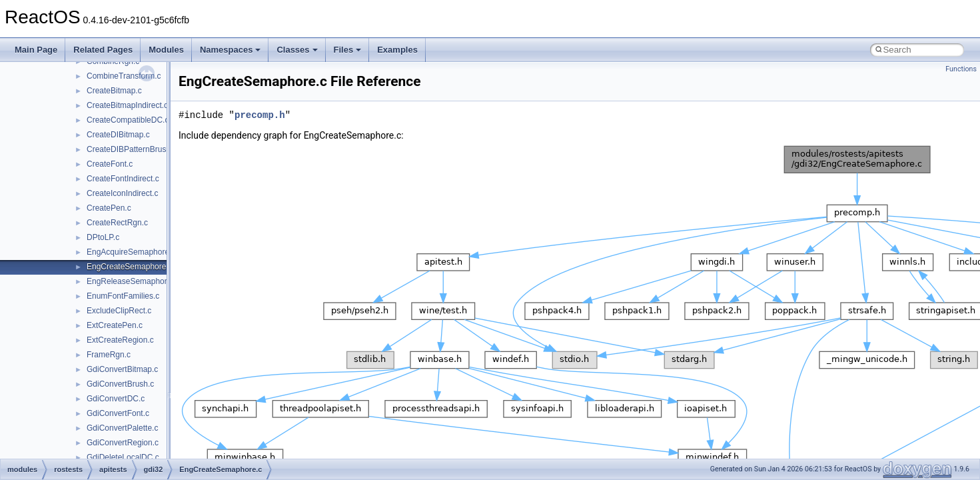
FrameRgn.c (109, 355)
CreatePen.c (109, 208)
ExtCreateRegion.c (120, 340)
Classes (297, 50)
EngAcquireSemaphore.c (131, 252)
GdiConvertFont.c (118, 413)
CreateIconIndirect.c (122, 193)
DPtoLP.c (103, 237)
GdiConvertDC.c (116, 399)
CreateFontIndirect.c (123, 179)
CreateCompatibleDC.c (128, 120)
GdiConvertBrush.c (120, 384)
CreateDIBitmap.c (118, 135)
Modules (166, 50)
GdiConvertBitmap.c (122, 369)
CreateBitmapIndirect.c (127, 105)
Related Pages (103, 50)
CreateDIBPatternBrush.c (132, 149)
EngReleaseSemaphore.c (132, 281)
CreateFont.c (110, 164)
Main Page (36, 50)
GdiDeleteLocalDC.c (123, 457)
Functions (961, 69)
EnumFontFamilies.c (123, 296)
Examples (397, 50)
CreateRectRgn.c (117, 223)
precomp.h (260, 115)
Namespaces (231, 50)
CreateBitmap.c (114, 91)
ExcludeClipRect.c (119, 311)
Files (348, 50)
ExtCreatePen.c (115, 325)
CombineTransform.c (124, 76)
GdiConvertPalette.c (122, 428)
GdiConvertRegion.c (123, 443)
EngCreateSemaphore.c (130, 267)
